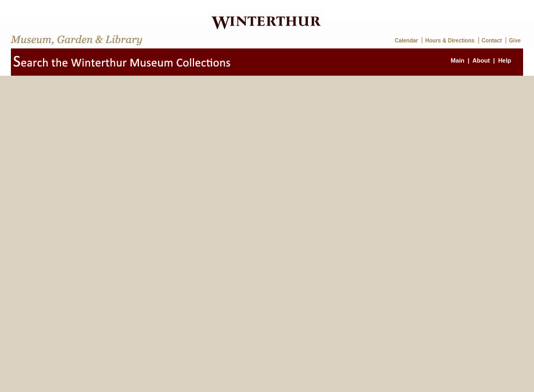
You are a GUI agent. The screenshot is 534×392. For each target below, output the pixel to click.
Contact (492, 41)
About (481, 60)
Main (457, 60)
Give (515, 41)
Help (505, 60)
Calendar (406, 41)
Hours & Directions (450, 41)
